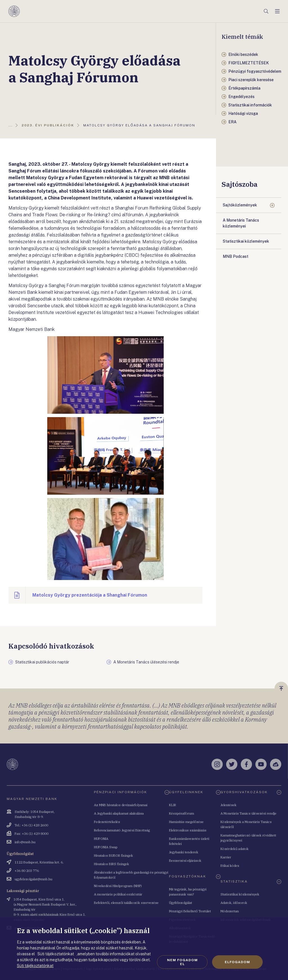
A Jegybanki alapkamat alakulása (119, 813)
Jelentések (229, 805)
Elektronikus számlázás (188, 830)
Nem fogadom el (182, 962)
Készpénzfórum (182, 813)
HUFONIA (101, 839)
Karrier (226, 857)
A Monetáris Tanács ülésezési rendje (248, 813)
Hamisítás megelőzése (186, 822)
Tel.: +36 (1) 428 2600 (31, 825)
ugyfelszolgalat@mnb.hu (33, 879)
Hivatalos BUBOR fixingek (113, 855)
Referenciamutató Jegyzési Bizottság (122, 830)
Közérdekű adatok (235, 849)
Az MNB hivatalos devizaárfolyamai (121, 805)
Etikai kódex (230, 866)
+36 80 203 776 (27, 871)
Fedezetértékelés (107, 822)
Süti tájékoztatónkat (35, 966)
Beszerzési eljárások (185, 860)
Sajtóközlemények (240, 205)
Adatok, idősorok (234, 903)
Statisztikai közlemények (240, 894)
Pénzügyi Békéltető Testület (190, 911)
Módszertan (230, 911)
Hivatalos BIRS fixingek (112, 864)
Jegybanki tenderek (184, 852)
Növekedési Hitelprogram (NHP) (118, 886)
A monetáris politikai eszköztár (118, 894)
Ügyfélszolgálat (181, 903)
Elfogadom (237, 962)
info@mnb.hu (25, 842)
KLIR (173, 805)
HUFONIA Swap (106, 847)
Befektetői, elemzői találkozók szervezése (126, 903)
